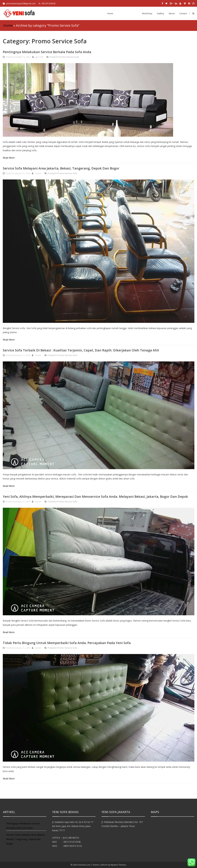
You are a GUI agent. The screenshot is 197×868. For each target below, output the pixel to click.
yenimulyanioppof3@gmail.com (19, 4)
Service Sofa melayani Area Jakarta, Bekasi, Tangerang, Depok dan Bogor (61, 168)
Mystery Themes (118, 865)
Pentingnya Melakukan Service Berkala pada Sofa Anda (47, 52)
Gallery (160, 13)
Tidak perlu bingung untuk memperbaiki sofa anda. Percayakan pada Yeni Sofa (67, 643)
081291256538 (47, 4)
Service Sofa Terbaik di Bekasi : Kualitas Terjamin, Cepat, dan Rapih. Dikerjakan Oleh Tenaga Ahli (81, 350)
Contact (183, 13)
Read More (9, 158)
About (172, 13)
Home (110, 13)
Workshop (147, 13)
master (38, 173)
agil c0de (39, 57)
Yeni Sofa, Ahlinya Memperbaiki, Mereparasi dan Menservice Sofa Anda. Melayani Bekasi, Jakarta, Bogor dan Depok (95, 497)
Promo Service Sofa (128, 13)
